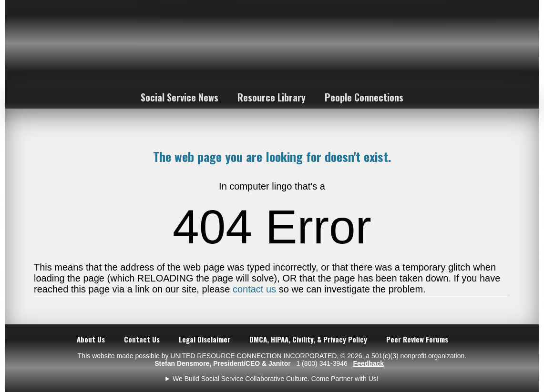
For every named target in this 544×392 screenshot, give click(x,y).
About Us (91, 339)
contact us (254, 289)
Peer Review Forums (417, 339)
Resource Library (272, 97)
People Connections (364, 97)
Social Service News (180, 97)
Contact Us (142, 339)
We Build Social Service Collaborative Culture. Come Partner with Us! (276, 379)
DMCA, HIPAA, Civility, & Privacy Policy (308, 339)
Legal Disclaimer (205, 339)
